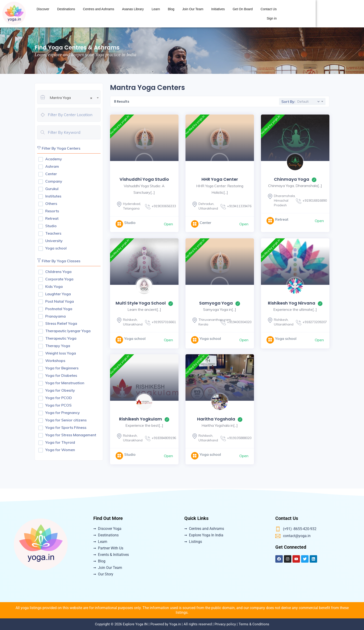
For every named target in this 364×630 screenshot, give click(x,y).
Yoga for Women (60, 450)
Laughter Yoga (58, 294)
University (54, 241)
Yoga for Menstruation (65, 383)
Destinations (129, 14)
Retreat (52, 218)
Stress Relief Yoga (61, 323)
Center (51, 174)
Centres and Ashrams (162, 14)
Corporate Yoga (59, 279)
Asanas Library (196, 14)
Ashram (52, 166)
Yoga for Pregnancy (63, 413)
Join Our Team (256, 14)
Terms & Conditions (254, 624)
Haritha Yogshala (216, 419)
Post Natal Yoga (60, 301)
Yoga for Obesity (60, 390)
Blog (234, 14)
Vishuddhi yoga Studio (144, 179)
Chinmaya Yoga (292, 179)
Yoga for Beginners (62, 368)
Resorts (52, 211)
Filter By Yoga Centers (59, 148)
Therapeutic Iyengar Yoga (68, 331)
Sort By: (288, 102)
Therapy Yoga (58, 346)
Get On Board (306, 14)
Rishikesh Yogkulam (141, 419)
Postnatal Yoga (59, 309)
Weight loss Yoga (61, 353)
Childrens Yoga (58, 272)
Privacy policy (225, 624)
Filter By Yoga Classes (59, 261)
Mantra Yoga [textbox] (71, 98)
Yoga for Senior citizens (66, 420)
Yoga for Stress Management (71, 435)
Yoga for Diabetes (61, 375)
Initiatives (281, 14)
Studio (51, 226)
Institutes (53, 196)
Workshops (55, 361)
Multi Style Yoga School (141, 303)
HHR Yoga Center (220, 179)
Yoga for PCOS (58, 405)
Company (54, 181)
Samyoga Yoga (216, 303)
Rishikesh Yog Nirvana (292, 303)
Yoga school (56, 248)
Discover (106, 14)
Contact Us (332, 14)
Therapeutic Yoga (61, 338)
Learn (219, 14)
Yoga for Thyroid (60, 442)
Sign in (353, 14)
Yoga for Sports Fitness (66, 427)
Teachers (53, 233)
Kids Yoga (54, 286)
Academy (54, 159)
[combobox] (74, 94)
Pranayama (55, 316)
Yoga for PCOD (59, 398)
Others (51, 203)
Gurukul (52, 189)
